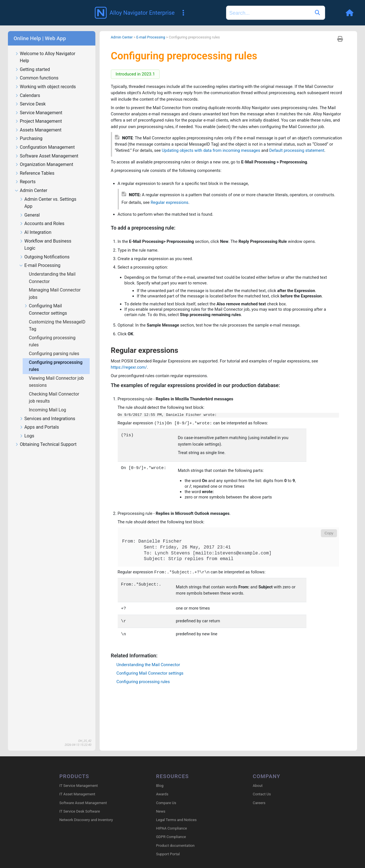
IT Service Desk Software (80, 804)
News (161, 804)
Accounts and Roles (42, 216)
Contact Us (262, 787)
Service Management (38, 105)
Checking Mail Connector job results (54, 389)
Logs (27, 428)
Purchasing (29, 130)
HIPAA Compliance (171, 821)
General (29, 207)
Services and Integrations (47, 411)
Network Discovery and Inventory (86, 812)
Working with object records (45, 79)
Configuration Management (45, 139)
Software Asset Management (47, 148)
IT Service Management (79, 778)
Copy (329, 572)
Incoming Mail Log (48, 402)
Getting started (32, 61)
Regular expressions (197, 215)
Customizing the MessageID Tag (57, 317)
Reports (25, 174)
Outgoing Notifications (44, 249)
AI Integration (35, 224)
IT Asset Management (77, 787)
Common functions (36, 70)
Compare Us (166, 795)
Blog (160, 778)
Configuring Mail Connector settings (45, 301)
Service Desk (30, 96)
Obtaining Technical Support (46, 436)
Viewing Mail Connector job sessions (56, 374)
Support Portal (168, 847)
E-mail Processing (40, 257)
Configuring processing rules (52, 333)
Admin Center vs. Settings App (48, 195)
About (258, 778)
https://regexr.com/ (130, 399)
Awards (162, 787)
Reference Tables (35, 165)
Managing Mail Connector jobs (55, 285)
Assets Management (38, 122)
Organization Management (44, 156)
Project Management (38, 113)
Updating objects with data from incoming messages (259, 154)
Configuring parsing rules (55, 345)
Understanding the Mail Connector (52, 270)
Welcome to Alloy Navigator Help (45, 49)
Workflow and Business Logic (45, 237)
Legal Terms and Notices (176, 812)
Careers (259, 795)
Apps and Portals (39, 419)
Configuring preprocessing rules (56, 358)
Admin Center (31, 183)
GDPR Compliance (171, 829)
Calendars (27, 88)
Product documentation (175, 838)
